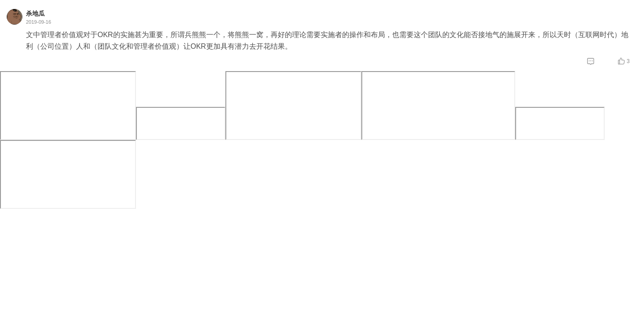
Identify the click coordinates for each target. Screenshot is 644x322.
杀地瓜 (35, 13)
